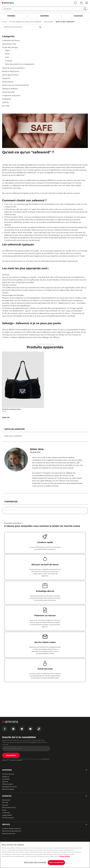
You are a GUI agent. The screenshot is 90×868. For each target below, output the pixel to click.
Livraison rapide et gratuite (11, 828)
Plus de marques (8, 818)
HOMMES (44, 16)
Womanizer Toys (9, 44)
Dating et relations (10, 89)
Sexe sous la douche (13, 436)
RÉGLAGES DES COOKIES (35, 862)
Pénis (7, 54)
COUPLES (78, 16)
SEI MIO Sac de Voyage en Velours (12, 409)
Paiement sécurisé (9, 833)
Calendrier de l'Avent (11, 40)
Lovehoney (6, 813)
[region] (45, 855)
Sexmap (5, 782)
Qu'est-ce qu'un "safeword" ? (65, 22)
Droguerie (6, 99)
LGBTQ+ (6, 102)
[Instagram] (13, 729)
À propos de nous (8, 774)
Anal (7, 57)
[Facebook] (5, 729)
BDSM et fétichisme (11, 71)
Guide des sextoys (10, 47)
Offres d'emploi (7, 784)
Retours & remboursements (12, 831)
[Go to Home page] (8, 3)
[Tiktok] (39, 729)
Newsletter (6, 779)
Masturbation (8, 82)
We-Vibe (5, 802)
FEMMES (11, 16)
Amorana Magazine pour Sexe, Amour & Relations (25, 22)
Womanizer (6, 800)
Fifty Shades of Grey (9, 807)
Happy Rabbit (7, 815)
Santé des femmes (10, 75)
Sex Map (6, 106)
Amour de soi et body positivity (15, 85)
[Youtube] (30, 729)
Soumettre (11, 755)
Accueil (4, 22)
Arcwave (5, 805)
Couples (8, 61)
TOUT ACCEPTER (56, 863)
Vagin (7, 50)
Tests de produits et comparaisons (20, 64)
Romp (4, 810)
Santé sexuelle (49, 22)
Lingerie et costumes (11, 95)
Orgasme (6, 78)
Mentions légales (8, 789)
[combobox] (23, 27)
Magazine (6, 777)
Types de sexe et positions (13, 68)
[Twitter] (22, 729)
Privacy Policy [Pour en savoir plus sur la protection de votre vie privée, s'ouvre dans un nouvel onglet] (65, 856)
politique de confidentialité (16, 760)
